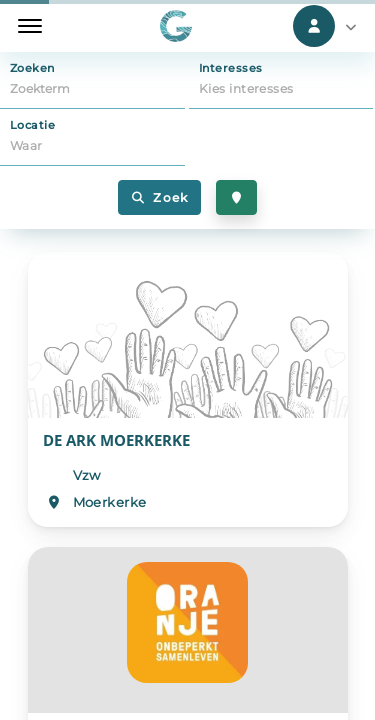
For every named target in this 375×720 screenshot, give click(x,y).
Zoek (159, 197)
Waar (26, 145)
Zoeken (32, 68)
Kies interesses (246, 88)
